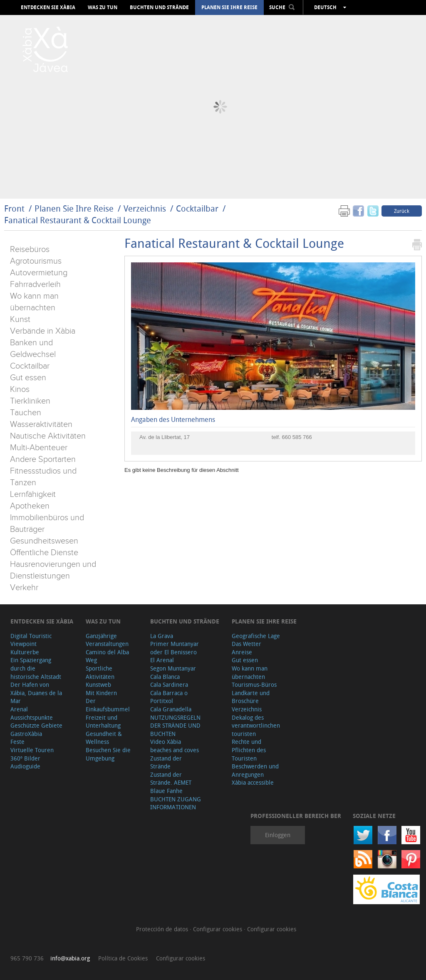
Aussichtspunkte (32, 717)
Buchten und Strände (159, 7)
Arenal (19, 709)
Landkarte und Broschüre (251, 697)
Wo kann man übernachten (250, 672)
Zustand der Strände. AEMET (171, 779)
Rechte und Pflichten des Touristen (249, 750)
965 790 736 (27, 958)
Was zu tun (103, 7)
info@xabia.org (70, 958)
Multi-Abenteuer (39, 448)
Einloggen (278, 835)
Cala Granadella (171, 709)
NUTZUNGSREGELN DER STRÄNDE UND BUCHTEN (175, 726)
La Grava (162, 636)
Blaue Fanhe (166, 791)
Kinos (20, 389)
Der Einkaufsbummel (108, 705)
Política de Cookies (123, 958)
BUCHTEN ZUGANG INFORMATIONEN (176, 803)
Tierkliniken (30, 401)
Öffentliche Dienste (44, 553)
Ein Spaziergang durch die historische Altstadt (36, 668)
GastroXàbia (26, 734)
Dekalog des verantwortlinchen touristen (256, 726)
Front (14, 208)
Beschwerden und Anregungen (255, 770)
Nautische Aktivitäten (48, 436)
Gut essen (28, 378)
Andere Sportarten (43, 459)
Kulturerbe (25, 652)
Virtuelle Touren (32, 750)
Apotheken (30, 506)
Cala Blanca (165, 677)
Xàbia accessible (253, 782)
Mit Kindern (101, 693)
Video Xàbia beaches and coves (175, 746)
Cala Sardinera (169, 685)
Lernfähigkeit (33, 494)
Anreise (242, 652)
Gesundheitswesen (44, 541)
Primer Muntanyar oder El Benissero (175, 648)
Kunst (20, 319)
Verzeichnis (146, 208)
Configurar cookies (218, 929)
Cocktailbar (197, 208)
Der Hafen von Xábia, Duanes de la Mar (36, 693)
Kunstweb (98, 685)
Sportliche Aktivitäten (100, 672)
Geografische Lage (256, 636)
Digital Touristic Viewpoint (31, 640)
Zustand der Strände (166, 762)
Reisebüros (30, 249)
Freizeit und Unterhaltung (103, 722)
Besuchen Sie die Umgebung (108, 754)
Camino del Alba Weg (107, 656)
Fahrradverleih (35, 284)
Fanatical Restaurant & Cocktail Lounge (78, 220)
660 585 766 (297, 437)
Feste (17, 742)
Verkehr (24, 588)
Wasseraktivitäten (41, 424)
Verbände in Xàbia (43, 331)
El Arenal (162, 660)
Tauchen (26, 413)
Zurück (402, 211)
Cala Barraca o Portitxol (169, 697)
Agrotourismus (36, 261)
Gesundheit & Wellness (104, 738)
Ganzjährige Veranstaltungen (107, 640)
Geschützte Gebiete (36, 725)
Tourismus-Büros (254, 685)
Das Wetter (246, 644)
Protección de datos (163, 929)
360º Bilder (25, 758)
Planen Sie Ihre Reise (229, 7)
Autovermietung (39, 273)
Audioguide (25, 766)
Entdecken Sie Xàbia (48, 7)
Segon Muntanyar (173, 668)
